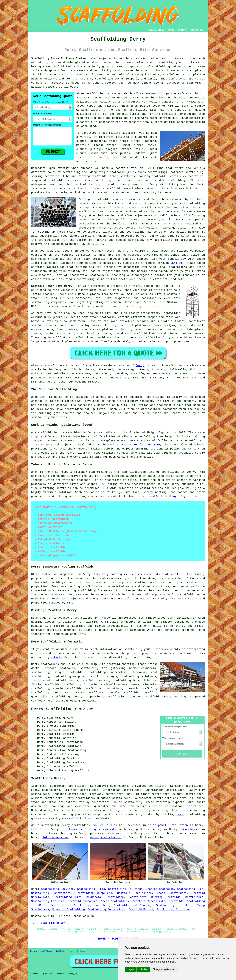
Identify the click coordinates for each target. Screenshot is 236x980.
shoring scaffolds (45, 176)
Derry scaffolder (166, 75)
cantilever (178, 176)
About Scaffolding (90, 94)
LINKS (161, 30)
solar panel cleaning (106, 837)
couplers (89, 161)
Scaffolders (137, 897)
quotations (114, 689)
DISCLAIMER (197, 30)
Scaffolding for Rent (48, 901)
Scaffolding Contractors (51, 893)
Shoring (53, 726)
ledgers (150, 141)
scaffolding (104, 79)
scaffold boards (126, 157)
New (73, 951)
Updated (81, 951)
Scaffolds (176, 901)
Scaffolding (62, 951)
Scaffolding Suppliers (94, 893)
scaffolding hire (126, 680)
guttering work (123, 668)
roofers (37, 829)
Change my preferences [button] (164, 969)
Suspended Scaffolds (62, 767)
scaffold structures (187, 806)
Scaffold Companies (83, 901)
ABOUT (171, 30)
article (56, 657)
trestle (159, 180)
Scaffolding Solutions (125, 889)
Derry (140, 366)
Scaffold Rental (141, 909)
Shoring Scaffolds (160, 889)
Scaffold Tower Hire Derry (52, 286)
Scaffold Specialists (134, 893)
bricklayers (190, 829)
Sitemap (33, 951)
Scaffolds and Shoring (133, 905)
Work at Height (168, 496)
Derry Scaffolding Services (63, 709)
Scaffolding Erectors (63, 758)
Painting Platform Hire (65, 730)
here (180, 814)
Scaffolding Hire (190, 889)
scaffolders (99, 275)
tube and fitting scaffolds (85, 176)
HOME (151, 30)
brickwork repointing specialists (89, 829)
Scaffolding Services (57, 889)
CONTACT (182, 30)
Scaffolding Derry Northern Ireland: (60, 58)
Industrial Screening (63, 754)
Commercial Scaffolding (105, 897)
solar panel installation (168, 825)
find (43, 786)
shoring (59, 689)
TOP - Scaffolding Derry (50, 923)
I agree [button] (131, 969)
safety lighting (82, 236)
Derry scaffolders (164, 236)
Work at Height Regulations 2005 (134, 445)
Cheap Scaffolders (172, 893)
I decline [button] (144, 969)
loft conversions (56, 837)
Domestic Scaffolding (68, 909)
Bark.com (177, 263)
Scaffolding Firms (91, 889)
